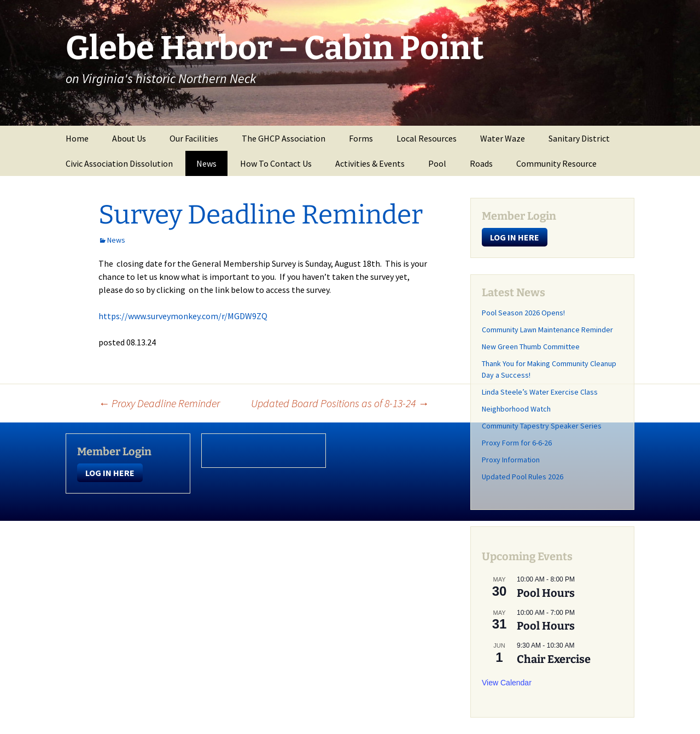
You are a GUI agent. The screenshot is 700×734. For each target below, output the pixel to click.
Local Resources (427, 138)
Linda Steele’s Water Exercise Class (540, 392)
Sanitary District (579, 138)
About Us (129, 138)
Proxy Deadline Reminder (159, 403)
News (206, 163)
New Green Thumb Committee (531, 347)
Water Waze (503, 138)
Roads (481, 163)
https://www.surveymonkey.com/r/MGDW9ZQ (183, 316)
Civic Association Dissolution (119, 163)
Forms (361, 138)
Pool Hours (546, 593)
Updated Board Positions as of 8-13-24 (340, 403)
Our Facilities (194, 138)
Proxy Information (511, 460)
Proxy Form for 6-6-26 (517, 443)
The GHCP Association (284, 138)
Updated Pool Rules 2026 (523, 477)
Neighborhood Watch (516, 409)
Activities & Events (370, 163)
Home (77, 138)
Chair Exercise (554, 659)
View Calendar (507, 683)
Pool (437, 163)
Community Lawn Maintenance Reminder (547, 330)
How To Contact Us (276, 163)
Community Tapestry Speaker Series (542, 426)
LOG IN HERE (515, 237)
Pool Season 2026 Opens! (523, 313)
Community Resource (556, 163)
